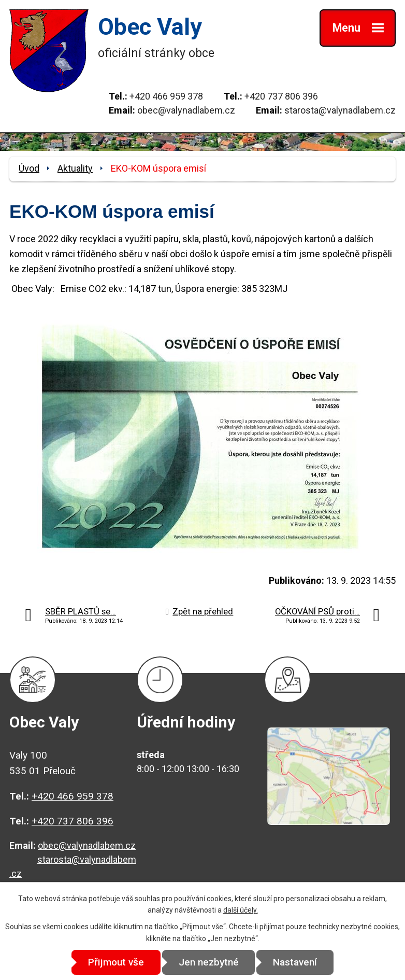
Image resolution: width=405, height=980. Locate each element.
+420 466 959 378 (166, 96)
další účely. (241, 910)
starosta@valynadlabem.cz (340, 110)
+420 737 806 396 (281, 96)
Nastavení (296, 962)
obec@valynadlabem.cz (186, 110)
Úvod (29, 168)
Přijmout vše (115, 962)
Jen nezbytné (209, 962)
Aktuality (75, 168)
